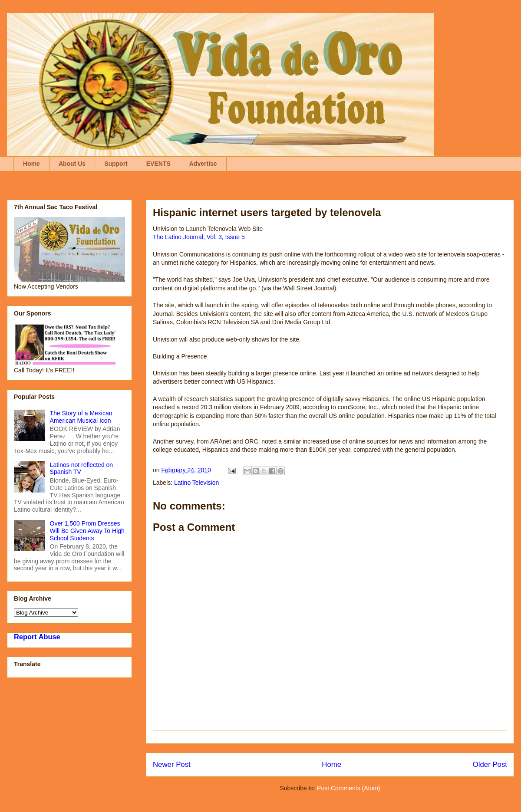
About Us (72, 164)
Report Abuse (37, 637)
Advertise (203, 164)
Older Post (490, 764)
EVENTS (158, 164)
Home (31, 164)
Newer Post (172, 764)
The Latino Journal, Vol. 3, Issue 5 (199, 237)
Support (116, 164)
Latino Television (196, 483)
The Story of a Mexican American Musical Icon (81, 417)
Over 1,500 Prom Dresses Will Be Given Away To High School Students (87, 531)
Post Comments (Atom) (348, 788)
